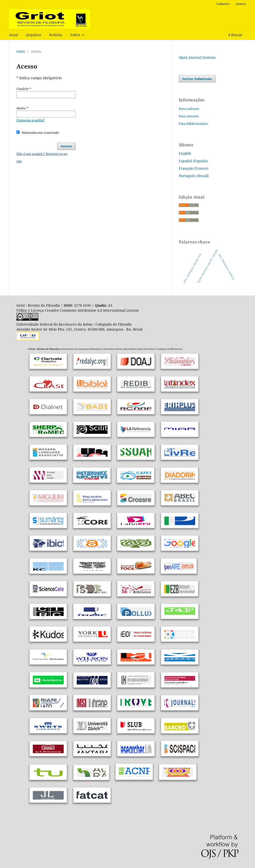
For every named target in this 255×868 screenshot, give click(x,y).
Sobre (76, 35)
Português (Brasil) (194, 176)
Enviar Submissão (197, 79)
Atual (13, 35)
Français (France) (193, 168)
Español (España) (193, 161)
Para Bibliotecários (193, 124)
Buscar (235, 35)
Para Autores (189, 116)
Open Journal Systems (197, 57)
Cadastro (223, 4)
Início (21, 51)
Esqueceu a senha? (31, 120)
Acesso (241, 4)
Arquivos (33, 35)
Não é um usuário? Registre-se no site (42, 157)
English (185, 153)
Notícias (56, 35)
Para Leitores (189, 109)
